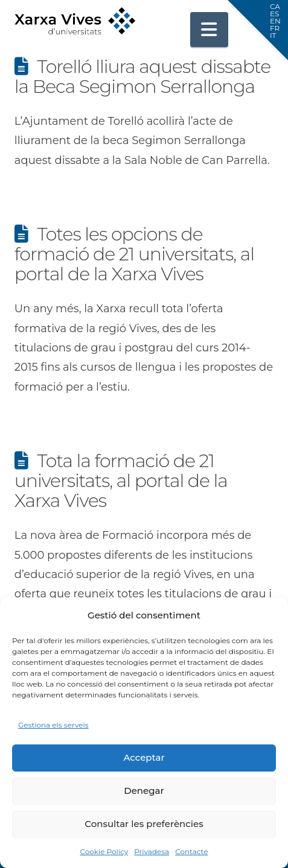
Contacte (191, 851)
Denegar (144, 791)
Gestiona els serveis (53, 725)
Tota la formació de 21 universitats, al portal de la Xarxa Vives (121, 481)
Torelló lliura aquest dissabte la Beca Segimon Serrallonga (142, 77)
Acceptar (144, 757)
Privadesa (152, 851)
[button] (210, 30)
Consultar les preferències (144, 824)
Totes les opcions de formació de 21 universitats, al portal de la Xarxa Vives (134, 254)
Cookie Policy (104, 851)
